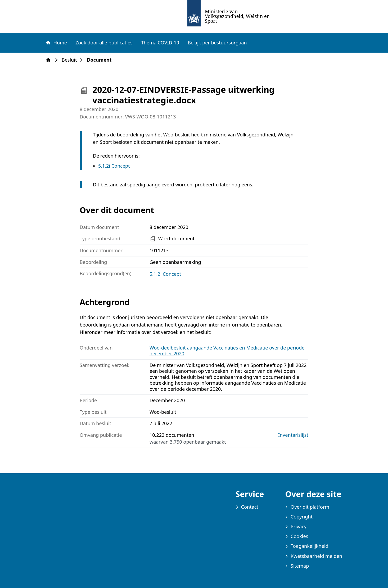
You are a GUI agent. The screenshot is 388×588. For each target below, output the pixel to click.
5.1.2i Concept (114, 166)
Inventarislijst (293, 435)
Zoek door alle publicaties (104, 43)
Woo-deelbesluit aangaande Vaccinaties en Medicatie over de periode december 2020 (227, 351)
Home (56, 43)
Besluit (71, 60)
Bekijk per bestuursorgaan (217, 43)
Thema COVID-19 (160, 43)
